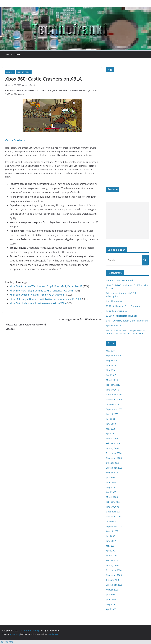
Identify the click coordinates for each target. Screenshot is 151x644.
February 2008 (113, 502)
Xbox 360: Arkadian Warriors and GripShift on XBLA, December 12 (46, 286)
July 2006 (110, 595)
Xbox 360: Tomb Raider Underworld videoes (24, 327)
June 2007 (111, 541)
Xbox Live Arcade (24, 72)
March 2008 (112, 497)
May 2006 (111, 604)
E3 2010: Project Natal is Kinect (121, 316)
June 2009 (111, 424)
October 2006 (113, 580)
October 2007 (113, 521)
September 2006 (114, 585)
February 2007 (113, 560)
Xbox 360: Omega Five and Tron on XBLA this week (37, 295)
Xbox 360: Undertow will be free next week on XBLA (38, 303)
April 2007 (111, 551)
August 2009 (112, 414)
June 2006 (111, 599)
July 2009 (110, 419)
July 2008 (110, 477)
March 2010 (112, 380)
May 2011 (111, 351)
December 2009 (114, 395)
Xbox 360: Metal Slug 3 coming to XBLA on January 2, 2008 (41, 291)
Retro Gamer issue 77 (117, 311)
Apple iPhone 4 (113, 326)
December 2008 (114, 453)
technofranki (30, 85)
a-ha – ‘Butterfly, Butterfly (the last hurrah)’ (127, 321)
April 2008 (111, 492)
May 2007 (111, 546)
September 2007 (114, 526)
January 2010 (112, 390)
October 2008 (113, 463)
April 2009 (111, 434)
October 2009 (113, 404)
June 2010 (111, 365)
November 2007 (114, 517)
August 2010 (112, 360)
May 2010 (111, 370)
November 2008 (114, 458)
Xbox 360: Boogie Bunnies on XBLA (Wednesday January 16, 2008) (46, 299)
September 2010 (114, 356)
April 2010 (111, 375)
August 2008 (112, 473)
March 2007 (112, 556)
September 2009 (114, 409)
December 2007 (114, 512)
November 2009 (114, 399)
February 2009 (113, 443)
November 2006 (114, 575)
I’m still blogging (114, 301)
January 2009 (112, 448)
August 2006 (112, 590)
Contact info (12, 55)
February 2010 (113, 385)
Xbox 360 (10, 72)
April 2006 (111, 609)
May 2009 (111, 429)
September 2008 (114, 468)
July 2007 (110, 536)
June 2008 (111, 482)
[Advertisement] (127, 220)
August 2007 (112, 531)
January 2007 (112, 565)
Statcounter (7, 642)
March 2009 (112, 438)
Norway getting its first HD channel (80, 319)
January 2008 (112, 507)
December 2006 (114, 570)
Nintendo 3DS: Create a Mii (119, 280)
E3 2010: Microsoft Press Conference (124, 306)
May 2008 (111, 487)
